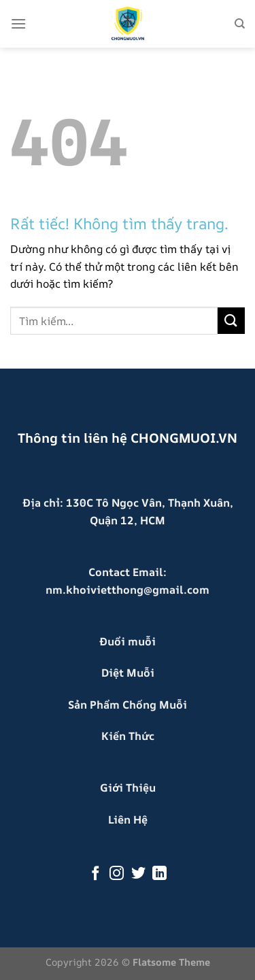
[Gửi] (231, 321)
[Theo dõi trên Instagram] (117, 874)
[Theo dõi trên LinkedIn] (159, 874)
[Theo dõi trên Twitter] (138, 874)
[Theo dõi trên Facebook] (95, 874)
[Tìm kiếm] (240, 24)
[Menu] (18, 23)
